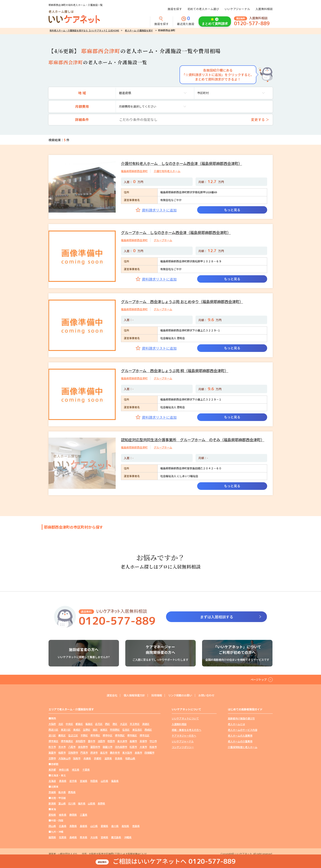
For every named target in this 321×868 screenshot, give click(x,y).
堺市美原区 (67, 740)
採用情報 (156, 695)
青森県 (63, 779)
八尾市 (72, 746)
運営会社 (109, 695)
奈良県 (119, 757)
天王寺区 (135, 724)
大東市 (143, 746)
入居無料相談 (264, 9)
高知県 (125, 823)
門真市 (84, 751)
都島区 (79, 724)
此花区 (99, 724)
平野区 (84, 735)
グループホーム (163, 240)
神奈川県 (64, 768)
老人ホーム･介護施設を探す (139, 30)
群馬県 (72, 790)
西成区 (148, 729)
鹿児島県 (116, 834)
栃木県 (62, 790)
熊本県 (84, 834)
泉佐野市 (83, 746)
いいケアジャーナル (237, 9)
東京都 (52, 768)
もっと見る (232, 210)
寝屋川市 (107, 746)
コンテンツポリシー (183, 746)
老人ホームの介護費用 (240, 740)
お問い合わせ (209, 695)
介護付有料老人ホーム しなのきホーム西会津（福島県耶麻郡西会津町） (181, 163)
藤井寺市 (115, 751)
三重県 (84, 812)
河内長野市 (121, 746)
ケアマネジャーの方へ (184, 735)
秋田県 (94, 779)
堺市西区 (120, 735)
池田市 (101, 740)
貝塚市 (143, 740)
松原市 (133, 746)
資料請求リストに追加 (159, 210)
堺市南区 (132, 735)
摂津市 (94, 751)
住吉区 (126, 729)
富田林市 (95, 746)
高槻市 (133, 740)
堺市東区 (53, 740)
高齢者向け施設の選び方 (241, 718)
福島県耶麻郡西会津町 (134, 171)
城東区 (104, 729)
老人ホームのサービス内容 (243, 729)
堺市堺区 (95, 735)
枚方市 (52, 746)
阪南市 (77, 757)
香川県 (115, 823)
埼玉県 (76, 768)
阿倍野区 (115, 729)
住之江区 (73, 735)
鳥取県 (73, 823)
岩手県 (73, 779)
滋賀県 (108, 757)
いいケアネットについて (185, 718)
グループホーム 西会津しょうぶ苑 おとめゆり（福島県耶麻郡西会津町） (182, 301)
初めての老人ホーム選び (203, 9)
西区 (107, 724)
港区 (115, 724)
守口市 (153, 740)
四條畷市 (149, 751)
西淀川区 (53, 729)
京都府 (98, 757)
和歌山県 (130, 757)
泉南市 (138, 751)
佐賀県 (63, 834)
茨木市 (62, 746)
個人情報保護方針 (133, 695)
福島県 (115, 779)
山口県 (94, 823)
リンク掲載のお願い (181, 695)
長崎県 (73, 834)
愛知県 (52, 812)
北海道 (52, 779)
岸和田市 (80, 740)
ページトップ (258, 679)
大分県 (94, 834)
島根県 (84, 823)
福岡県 (52, 834)
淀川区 (52, 735)
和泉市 (153, 746)
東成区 (77, 729)
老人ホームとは (236, 724)
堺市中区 (107, 735)
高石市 (104, 751)
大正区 (124, 724)
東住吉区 (137, 729)
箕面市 (52, 751)
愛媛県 (104, 823)
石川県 (72, 801)
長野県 (101, 801)
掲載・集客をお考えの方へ (186, 729)
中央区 (69, 724)
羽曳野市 (73, 751)
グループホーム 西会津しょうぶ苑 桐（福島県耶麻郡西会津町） (175, 371)
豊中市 (92, 740)
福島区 (89, 724)
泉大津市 (122, 740)
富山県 (62, 801)
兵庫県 (87, 757)
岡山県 (52, 823)
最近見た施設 (186, 21)
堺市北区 (145, 735)
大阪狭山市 (64, 757)
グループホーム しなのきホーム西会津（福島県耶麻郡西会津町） (176, 232)
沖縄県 (128, 834)
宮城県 (84, 779)
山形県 (104, 779)
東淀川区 (66, 729)
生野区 (87, 729)
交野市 (52, 757)
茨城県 (52, 790)
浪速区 (146, 724)
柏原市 (62, 751)
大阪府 (52, 724)
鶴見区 (62, 735)
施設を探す (175, 9)
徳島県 (136, 823)
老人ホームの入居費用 (240, 735)
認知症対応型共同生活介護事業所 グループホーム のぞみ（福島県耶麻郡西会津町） (193, 440)
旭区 (95, 729)
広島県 (63, 823)
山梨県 (92, 801)
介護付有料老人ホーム (167, 171)
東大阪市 (127, 751)
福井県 (82, 801)
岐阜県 (63, 812)
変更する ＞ (260, 119)
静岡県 (73, 812)
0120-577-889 (252, 23)
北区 (61, 724)
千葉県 (86, 768)
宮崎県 (104, 834)
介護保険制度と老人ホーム (243, 746)
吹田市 (111, 740)
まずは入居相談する (217, 617)
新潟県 (52, 801)
